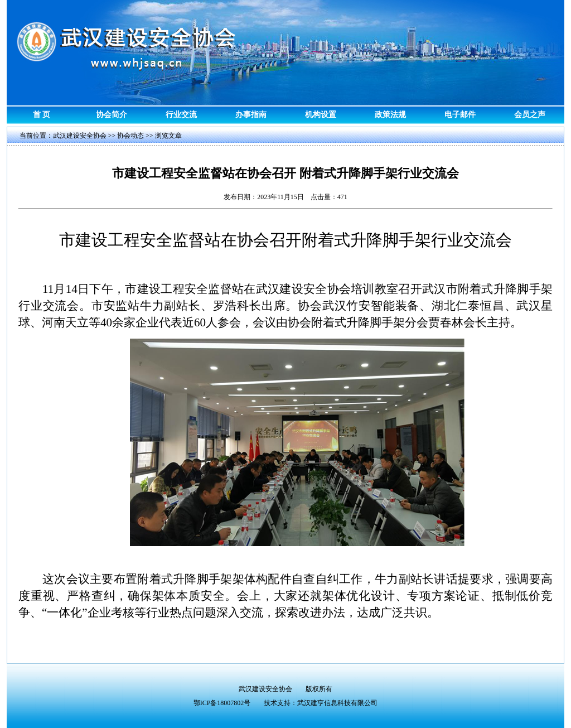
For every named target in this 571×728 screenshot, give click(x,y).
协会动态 (130, 136)
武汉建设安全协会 (80, 136)
